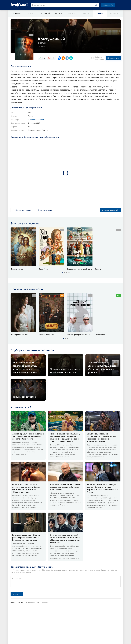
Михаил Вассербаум (36, 120)
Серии (39, 603)
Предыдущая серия (22, 210)
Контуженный (30, 603)
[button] (62, 273)
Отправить (17, 594)
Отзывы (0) (45, 13)
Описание (17, 13)
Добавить (97, 58)
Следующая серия (46, 210)
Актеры (59, 13)
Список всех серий (110, 210)
